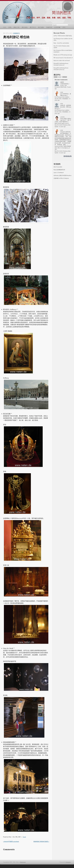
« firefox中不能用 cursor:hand (11, 841)
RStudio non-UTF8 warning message (63, 55)
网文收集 (25, 27)
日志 (5, 27)
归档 (10, 27)
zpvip (62, 92)
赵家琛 (62, 82)
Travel (24, 837)
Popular (65, 77)
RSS (70, 25)
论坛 (64, 27)
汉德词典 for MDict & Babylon (61, 178)
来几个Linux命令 (58, 167)
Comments (16, 33)
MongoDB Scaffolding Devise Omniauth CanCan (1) (61, 69)
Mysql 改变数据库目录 (59, 170)
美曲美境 (49, 27)
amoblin (62, 117)
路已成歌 (41, 27)
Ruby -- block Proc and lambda (61, 43)
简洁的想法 (61, 13)
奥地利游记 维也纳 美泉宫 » (41, 841)
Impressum (23, 862)
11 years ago (62, 127)
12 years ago (62, 153)
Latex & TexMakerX (59, 173)
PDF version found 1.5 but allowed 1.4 (63, 58)
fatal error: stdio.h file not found (62, 61)
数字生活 (33, 27)
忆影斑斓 (57, 27)
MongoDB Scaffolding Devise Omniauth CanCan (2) (61, 64)
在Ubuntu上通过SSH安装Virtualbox (63, 175)
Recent (60, 77)
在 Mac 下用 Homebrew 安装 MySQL (63, 36)
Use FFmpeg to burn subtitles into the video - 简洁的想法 (62, 98)
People (56, 77)
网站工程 (17, 27)
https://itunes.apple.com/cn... (62, 123)
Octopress (68, 862)
